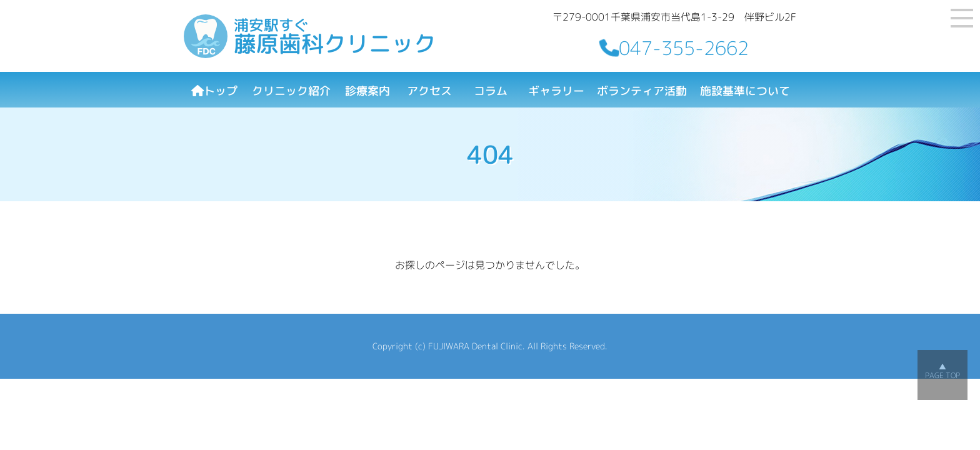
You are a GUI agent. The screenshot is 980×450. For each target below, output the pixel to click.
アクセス (429, 91)
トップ (214, 91)
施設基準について (745, 91)
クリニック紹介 (291, 91)
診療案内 (367, 91)
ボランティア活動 (642, 91)
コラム (491, 91)
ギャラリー (556, 91)
